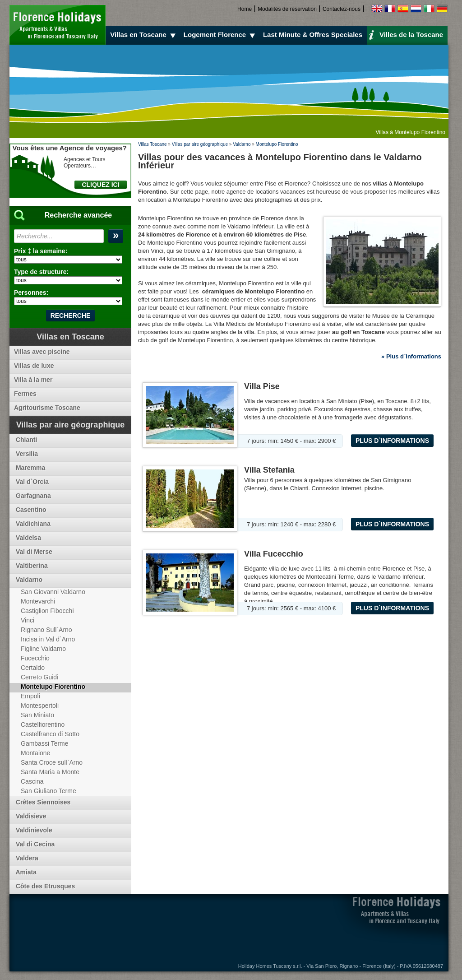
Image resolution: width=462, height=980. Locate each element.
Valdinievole (33, 830)
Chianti (25, 440)
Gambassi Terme (45, 743)
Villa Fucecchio (274, 554)
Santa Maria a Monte (50, 772)
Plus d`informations (392, 441)
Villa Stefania (269, 470)
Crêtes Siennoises (42, 802)
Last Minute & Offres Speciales (313, 35)
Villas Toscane (152, 144)
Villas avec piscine (42, 352)
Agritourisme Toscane (47, 408)
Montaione (35, 753)
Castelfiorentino (43, 725)
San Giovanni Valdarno (53, 592)
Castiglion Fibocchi (47, 611)
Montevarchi (38, 601)
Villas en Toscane (144, 35)
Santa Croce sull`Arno (52, 762)
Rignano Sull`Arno (46, 630)
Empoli (30, 696)
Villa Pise (262, 386)
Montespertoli (40, 706)
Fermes (25, 394)
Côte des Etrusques (44, 886)
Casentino (30, 510)
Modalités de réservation (287, 9)
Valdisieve (30, 816)
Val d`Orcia (31, 482)
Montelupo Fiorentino (277, 144)
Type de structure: (41, 272)
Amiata (25, 872)
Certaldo (33, 668)
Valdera (26, 858)
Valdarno (242, 144)
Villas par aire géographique (200, 144)
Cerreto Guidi (39, 677)
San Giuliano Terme (49, 791)
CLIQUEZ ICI (100, 185)
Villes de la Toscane (406, 34)
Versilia (26, 454)
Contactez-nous (342, 9)
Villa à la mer (33, 380)
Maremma (30, 468)
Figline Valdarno (43, 649)
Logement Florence (221, 35)
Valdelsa (28, 538)
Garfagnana (32, 496)
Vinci (28, 620)
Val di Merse (33, 552)
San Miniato (37, 715)
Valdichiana (32, 524)
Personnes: (31, 293)
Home (245, 9)
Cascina (32, 781)
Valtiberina (31, 566)
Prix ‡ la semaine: (41, 251)
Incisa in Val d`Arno (48, 639)
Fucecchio (35, 658)
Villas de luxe (34, 366)
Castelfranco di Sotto (50, 734)
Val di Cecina (34, 844)
